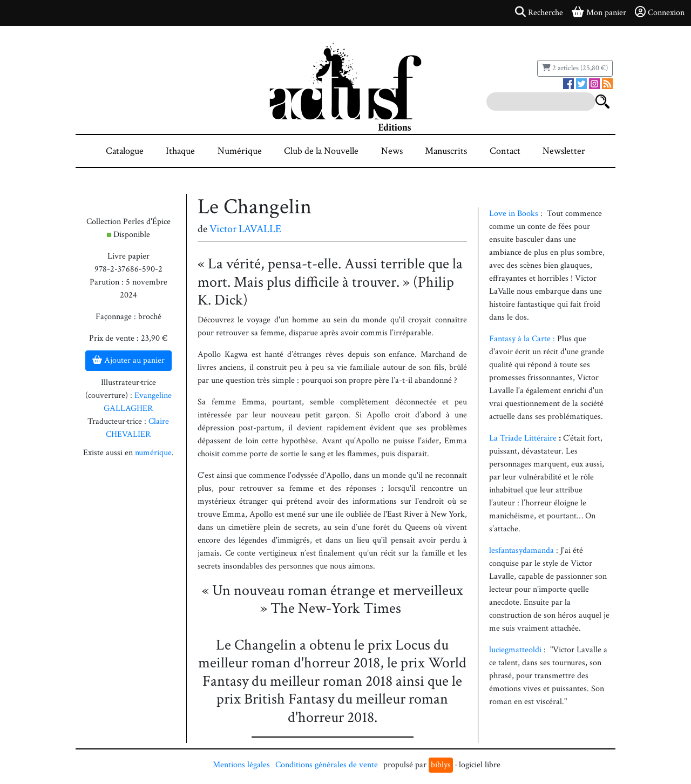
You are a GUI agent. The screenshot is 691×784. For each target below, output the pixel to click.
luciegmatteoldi (516, 650)
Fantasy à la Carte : (522, 339)
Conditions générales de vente (327, 765)
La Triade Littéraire (523, 438)
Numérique (240, 151)
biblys (441, 765)
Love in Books (514, 214)
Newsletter (564, 151)
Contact (505, 151)
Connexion (660, 12)
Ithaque (180, 151)
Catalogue (125, 151)
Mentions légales (241, 765)
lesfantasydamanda (523, 550)
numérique (153, 453)
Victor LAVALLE (245, 229)
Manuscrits (446, 151)
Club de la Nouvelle (321, 151)
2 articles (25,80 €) (575, 68)
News (392, 151)
